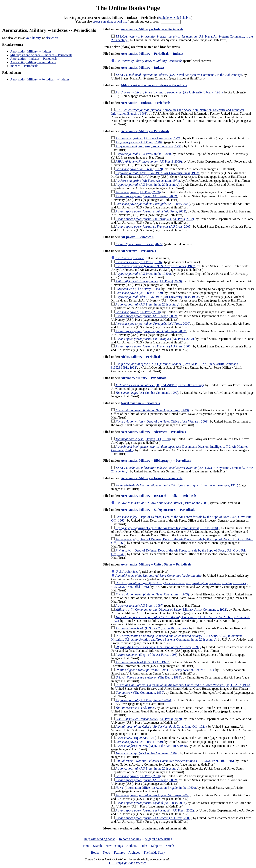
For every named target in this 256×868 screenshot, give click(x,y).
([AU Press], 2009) (149, 161)
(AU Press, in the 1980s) (143, 154)
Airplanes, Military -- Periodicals (143, 378)
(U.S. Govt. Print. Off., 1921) (161, 727)
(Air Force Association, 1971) (148, 181)
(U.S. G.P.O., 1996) (142, 662)
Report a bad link (130, 839)
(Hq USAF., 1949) (136, 738)
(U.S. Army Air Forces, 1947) (155, 266)
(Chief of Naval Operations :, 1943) (152, 410)
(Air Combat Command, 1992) (147, 393)
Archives (134, 853)
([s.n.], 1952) (135, 708)
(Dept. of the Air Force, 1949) (151, 746)
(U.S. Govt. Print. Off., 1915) (175, 761)
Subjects (157, 846)
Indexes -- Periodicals (24, 66)
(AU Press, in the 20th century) (147, 185)
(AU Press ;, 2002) (146, 196)
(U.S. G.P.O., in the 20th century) (151, 628)
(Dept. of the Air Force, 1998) (146, 655)
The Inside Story (154, 853)
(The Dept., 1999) (148, 677)
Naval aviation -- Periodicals (140, 403)
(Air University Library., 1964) (169, 92)
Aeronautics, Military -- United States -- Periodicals (156, 564)
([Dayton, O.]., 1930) (143, 439)
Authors (131, 846)
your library (33, 38)
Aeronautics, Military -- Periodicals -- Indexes (40, 79)
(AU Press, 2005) (153, 227)
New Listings (114, 846)
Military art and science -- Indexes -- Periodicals (41, 55)
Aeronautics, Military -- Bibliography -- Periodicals (156, 461)
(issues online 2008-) (162, 503)
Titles (144, 846)
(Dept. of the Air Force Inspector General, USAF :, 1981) (167, 528)
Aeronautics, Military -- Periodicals (33, 62)
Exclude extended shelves (175, 18)
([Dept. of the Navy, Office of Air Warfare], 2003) (162, 421)
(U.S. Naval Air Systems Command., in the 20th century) (179, 75)
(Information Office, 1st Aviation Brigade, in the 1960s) (156, 788)
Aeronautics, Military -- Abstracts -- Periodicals (153, 432)
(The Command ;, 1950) (140, 693)
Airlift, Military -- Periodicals (141, 357)
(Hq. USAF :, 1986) (183, 685)
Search (98, 846)
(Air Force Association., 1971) (148, 138)
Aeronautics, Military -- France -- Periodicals (152, 478)
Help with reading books (100, 839)
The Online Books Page (128, 8)
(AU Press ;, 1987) (139, 142)
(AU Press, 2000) (138, 192)
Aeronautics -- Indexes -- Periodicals (34, 59)
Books (95, 853)
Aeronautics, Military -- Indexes (31, 51)
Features (119, 853)
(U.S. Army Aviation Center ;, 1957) (165, 670)
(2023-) (139, 244)
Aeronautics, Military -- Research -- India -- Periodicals (159, 496)
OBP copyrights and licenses (127, 863)
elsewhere (52, 38)
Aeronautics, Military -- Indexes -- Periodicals (152, 29)
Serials (170, 846)
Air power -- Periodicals (137, 237)
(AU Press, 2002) (151, 211)
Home (85, 846)
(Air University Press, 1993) (157, 173)
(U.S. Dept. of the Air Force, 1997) (158, 647)
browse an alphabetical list (110, 21)
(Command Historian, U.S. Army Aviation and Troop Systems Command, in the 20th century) (177, 638)
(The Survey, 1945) (137, 289)
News (107, 853)
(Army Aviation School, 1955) (149, 146)
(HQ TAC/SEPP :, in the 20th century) (159, 385)
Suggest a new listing (159, 839)
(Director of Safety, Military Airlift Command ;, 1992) (171, 610)
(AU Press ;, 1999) (139, 169)
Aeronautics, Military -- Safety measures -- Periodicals (158, 510)
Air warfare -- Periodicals (138, 251)
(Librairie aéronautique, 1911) (177, 485)
